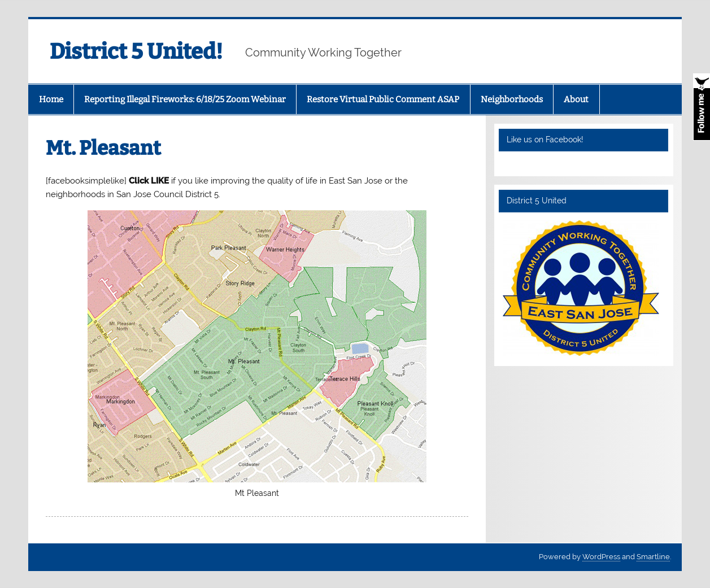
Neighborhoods (512, 99)
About (576, 99)
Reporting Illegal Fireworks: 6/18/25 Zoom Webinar (185, 99)
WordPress (601, 557)
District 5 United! (136, 51)
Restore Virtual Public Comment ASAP (383, 99)
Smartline (653, 557)
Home (51, 99)
